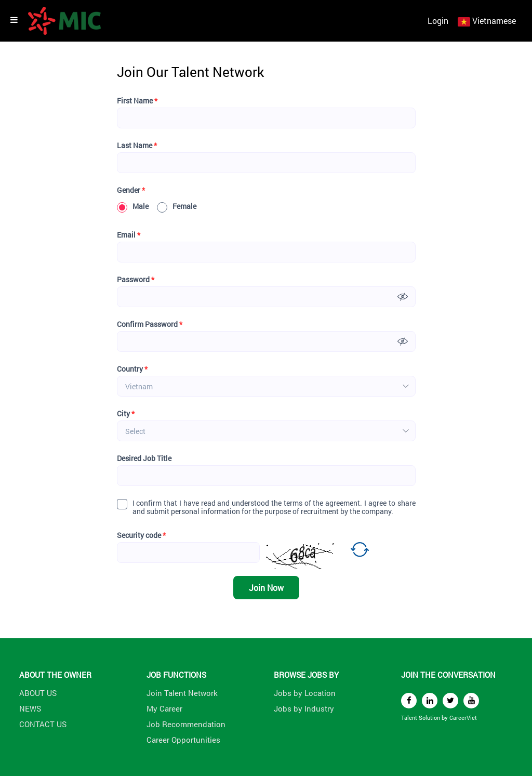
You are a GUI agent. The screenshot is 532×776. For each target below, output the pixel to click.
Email (129, 235)
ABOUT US (38, 693)
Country (132, 369)
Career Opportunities (183, 740)
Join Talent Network (182, 693)
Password (136, 280)
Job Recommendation (186, 724)
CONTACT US (43, 724)
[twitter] (450, 701)
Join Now (266, 588)
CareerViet (463, 718)
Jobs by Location (305, 693)
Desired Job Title (144, 458)
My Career (164, 708)
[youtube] (471, 701)
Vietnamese (494, 21)
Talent (410, 718)
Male (133, 206)
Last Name (137, 146)
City (126, 414)
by (445, 718)
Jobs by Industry (304, 708)
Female (177, 206)
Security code (141, 535)
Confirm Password (150, 324)
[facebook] (409, 701)
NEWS (30, 708)
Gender (131, 190)
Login (438, 21)
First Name (137, 101)
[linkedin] (430, 701)
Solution (430, 718)
